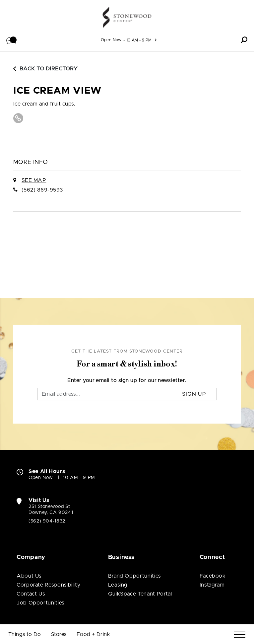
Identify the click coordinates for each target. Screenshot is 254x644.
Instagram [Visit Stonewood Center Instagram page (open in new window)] (212, 585)
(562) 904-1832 (47, 521)
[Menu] (240, 635)
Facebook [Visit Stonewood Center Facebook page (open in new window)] (213, 576)
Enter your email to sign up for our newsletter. (127, 380)
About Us (29, 576)
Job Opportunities (40, 603)
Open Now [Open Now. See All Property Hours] (41, 478)
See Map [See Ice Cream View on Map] (34, 180)
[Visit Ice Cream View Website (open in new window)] (18, 118)
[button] (12, 40)
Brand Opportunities (134, 576)
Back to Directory (45, 69)
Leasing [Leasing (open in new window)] (118, 585)
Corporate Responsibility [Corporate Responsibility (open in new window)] (48, 585)
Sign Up (194, 394)
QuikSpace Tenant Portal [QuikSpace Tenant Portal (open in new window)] (140, 594)
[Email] (105, 394)
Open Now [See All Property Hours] (111, 40)
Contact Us (31, 594)
